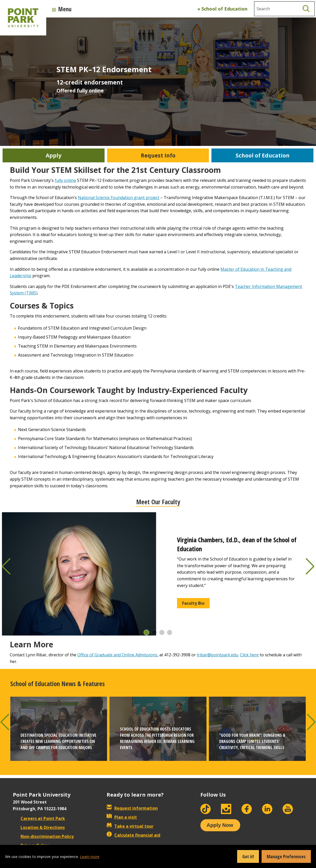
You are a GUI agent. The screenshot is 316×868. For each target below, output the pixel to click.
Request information (132, 808)
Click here (249, 655)
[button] (146, 632)
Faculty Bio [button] (193, 603)
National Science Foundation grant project (119, 198)
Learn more (90, 857)
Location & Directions (39, 827)
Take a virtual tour (130, 826)
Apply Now (220, 825)
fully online (65, 180)
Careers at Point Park (39, 818)
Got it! (248, 856)
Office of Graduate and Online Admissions (117, 655)
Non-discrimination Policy (43, 836)
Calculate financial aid (133, 835)
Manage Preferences (286, 856)
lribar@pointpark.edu (217, 655)
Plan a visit (122, 817)
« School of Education (222, 9)
